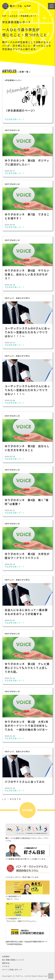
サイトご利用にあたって (12, 970)
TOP (4, 16)
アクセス (6, 966)
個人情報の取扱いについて (13, 960)
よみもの (13, 16)
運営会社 (6, 963)
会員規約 (6, 956)
